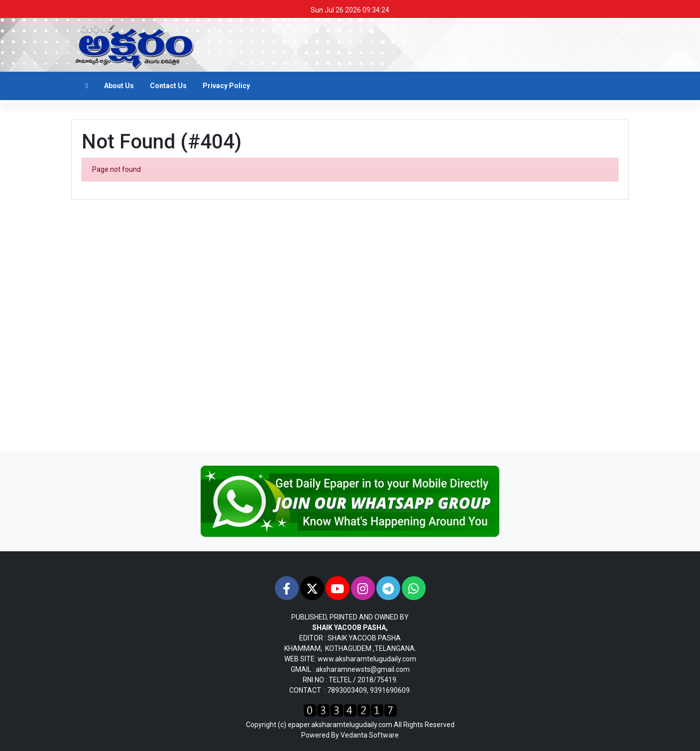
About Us (119, 86)
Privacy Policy (226, 86)
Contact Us (168, 86)
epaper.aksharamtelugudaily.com (340, 725)
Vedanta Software (370, 735)
